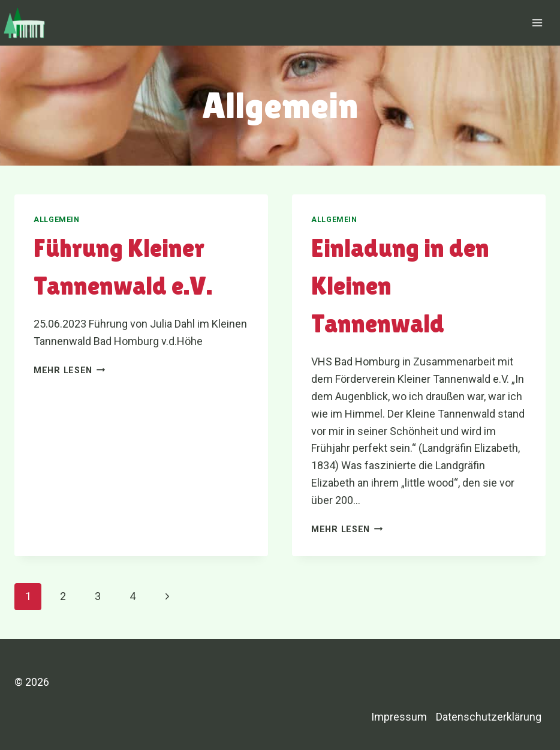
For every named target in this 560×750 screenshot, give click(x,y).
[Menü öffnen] (537, 22)
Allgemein (57, 219)
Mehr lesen (70, 370)
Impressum (399, 717)
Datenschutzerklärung (489, 717)
